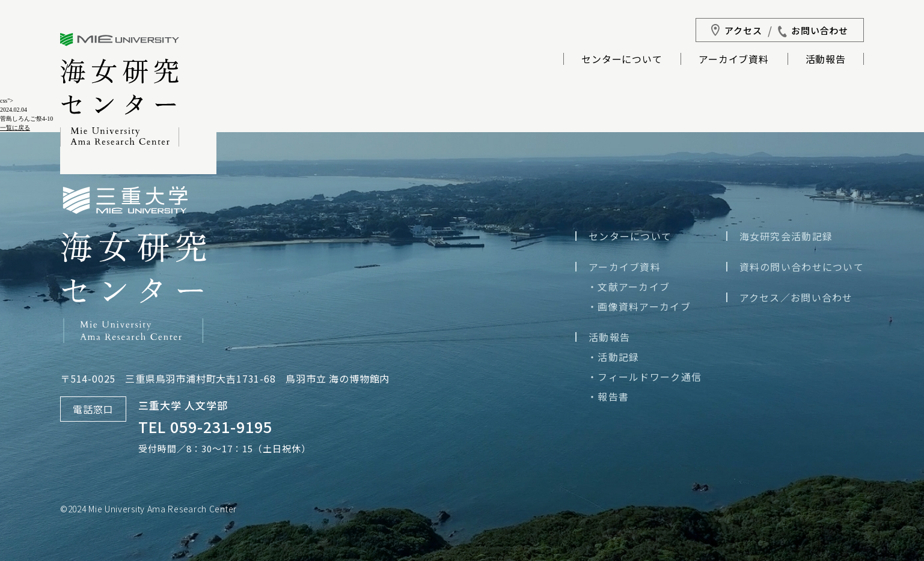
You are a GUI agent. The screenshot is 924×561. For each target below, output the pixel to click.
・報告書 (608, 396)
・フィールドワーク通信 (644, 377)
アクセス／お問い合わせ (796, 297)
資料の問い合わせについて (802, 267)
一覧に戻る (15, 128)
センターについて (622, 60)
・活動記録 (613, 357)
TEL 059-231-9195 (205, 426)
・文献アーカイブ (629, 287)
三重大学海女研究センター (120, 90)
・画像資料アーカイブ (639, 306)
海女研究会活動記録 (786, 236)
